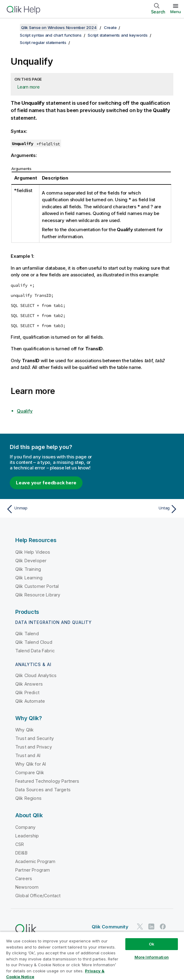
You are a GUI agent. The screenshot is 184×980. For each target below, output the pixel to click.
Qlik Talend (27, 634)
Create (110, 27)
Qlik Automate (30, 701)
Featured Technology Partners (47, 781)
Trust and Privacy (34, 747)
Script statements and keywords (118, 35)
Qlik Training (28, 569)
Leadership (27, 836)
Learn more (29, 87)
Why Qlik (24, 730)
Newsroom (27, 887)
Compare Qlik (30, 772)
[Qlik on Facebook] (163, 927)
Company (25, 827)
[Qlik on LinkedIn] (151, 927)
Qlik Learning (29, 578)
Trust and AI (28, 755)
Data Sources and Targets (43, 790)
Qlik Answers (29, 684)
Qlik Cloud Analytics (36, 675)
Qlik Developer (31, 561)
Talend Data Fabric (35, 651)
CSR (20, 844)
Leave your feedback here (46, 483)
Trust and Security (35, 738)
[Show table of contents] (12, 27)
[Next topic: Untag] (137, 509)
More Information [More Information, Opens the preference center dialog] (152, 957)
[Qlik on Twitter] (140, 927)
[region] (92, 956)
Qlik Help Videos (33, 552)
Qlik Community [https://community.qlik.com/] (110, 927)
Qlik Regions (28, 798)
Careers (24, 878)
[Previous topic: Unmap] (47, 509)
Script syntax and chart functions (51, 35)
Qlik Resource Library (38, 595)
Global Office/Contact (38, 896)
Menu (176, 12)
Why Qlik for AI (31, 764)
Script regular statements (43, 42)
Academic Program (35, 861)
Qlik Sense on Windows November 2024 (59, 27)
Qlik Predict (27, 692)
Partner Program (33, 870)
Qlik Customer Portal (37, 586)
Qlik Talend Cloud (34, 642)
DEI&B (21, 853)
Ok (152, 944)
